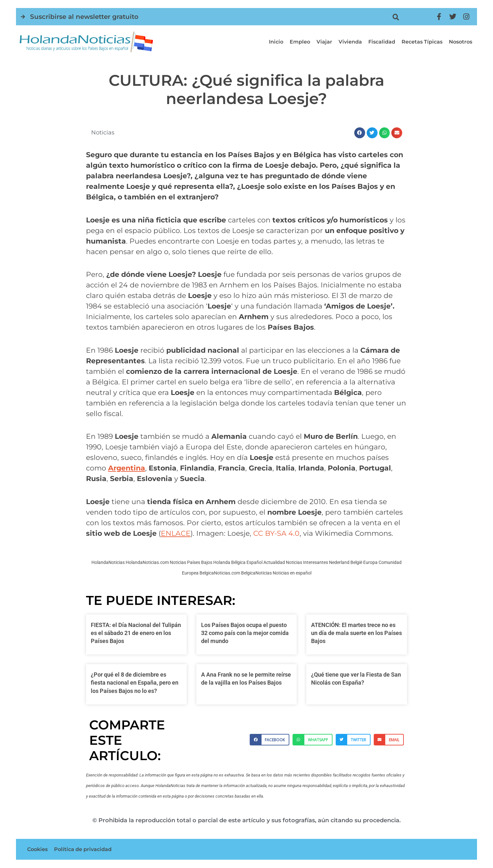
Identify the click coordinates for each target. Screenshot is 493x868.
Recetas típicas (422, 42)
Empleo (300, 42)
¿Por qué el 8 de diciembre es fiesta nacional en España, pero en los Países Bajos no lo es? (135, 683)
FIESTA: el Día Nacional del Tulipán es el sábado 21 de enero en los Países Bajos (136, 633)
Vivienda (350, 42)
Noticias (103, 133)
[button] (396, 17)
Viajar (324, 42)
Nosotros (461, 42)
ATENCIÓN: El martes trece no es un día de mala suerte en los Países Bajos (356, 633)
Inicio (276, 42)
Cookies (37, 849)
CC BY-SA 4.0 (276, 533)
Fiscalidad (382, 42)
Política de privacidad (83, 849)
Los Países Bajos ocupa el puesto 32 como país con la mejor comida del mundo (245, 633)
